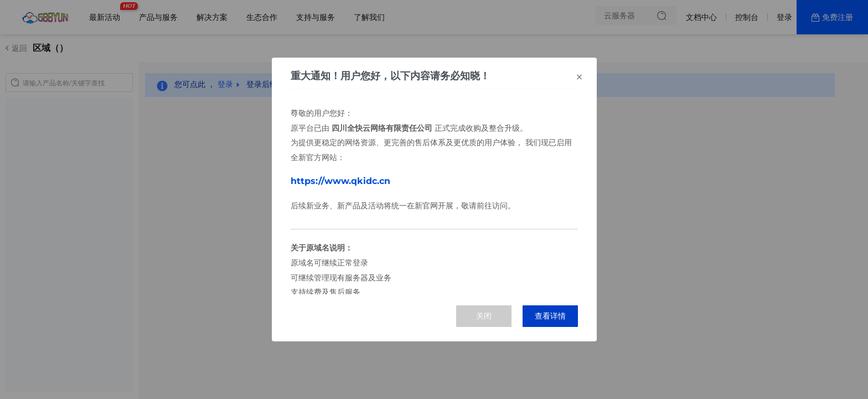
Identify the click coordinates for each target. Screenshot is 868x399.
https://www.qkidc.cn (340, 181)
